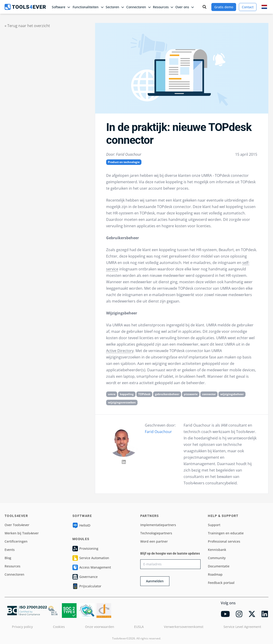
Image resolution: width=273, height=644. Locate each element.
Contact (248, 7)
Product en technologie (124, 162)
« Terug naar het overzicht (27, 26)
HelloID (81, 525)
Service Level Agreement (242, 627)
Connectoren (14, 574)
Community (217, 558)
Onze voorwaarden (100, 627)
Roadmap (215, 574)
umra (112, 394)
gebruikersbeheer (167, 394)
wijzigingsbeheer (232, 394)
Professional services (224, 541)
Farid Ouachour (158, 432)
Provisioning (85, 549)
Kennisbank (217, 550)
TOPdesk (144, 394)
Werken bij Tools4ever (22, 533)
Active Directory (120, 351)
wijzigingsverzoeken (122, 402)
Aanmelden (155, 581)
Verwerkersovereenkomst (184, 627)
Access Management (92, 567)
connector (209, 394)
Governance (85, 577)
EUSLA (139, 627)
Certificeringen (16, 541)
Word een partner (154, 541)
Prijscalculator (87, 586)
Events (10, 550)
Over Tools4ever (17, 525)
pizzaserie (191, 394)
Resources (12, 566)
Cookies (59, 627)
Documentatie (219, 566)
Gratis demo (224, 7)
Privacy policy (22, 627)
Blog (8, 558)
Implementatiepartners (158, 525)
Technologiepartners (156, 533)
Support (214, 525)
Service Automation (91, 558)
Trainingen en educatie (226, 533)
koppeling (127, 394)
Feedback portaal (221, 583)
